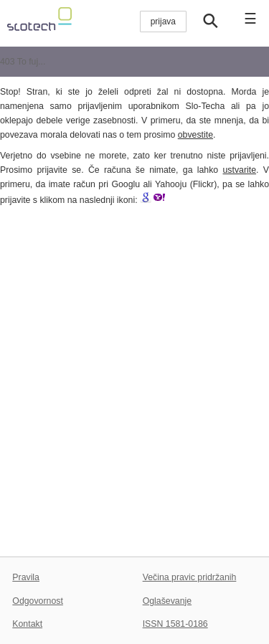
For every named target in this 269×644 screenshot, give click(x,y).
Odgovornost (38, 601)
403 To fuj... (23, 62)
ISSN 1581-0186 (175, 624)
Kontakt (27, 624)
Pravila (26, 577)
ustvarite (240, 170)
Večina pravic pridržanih (190, 577)
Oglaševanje (167, 601)
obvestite (195, 135)
